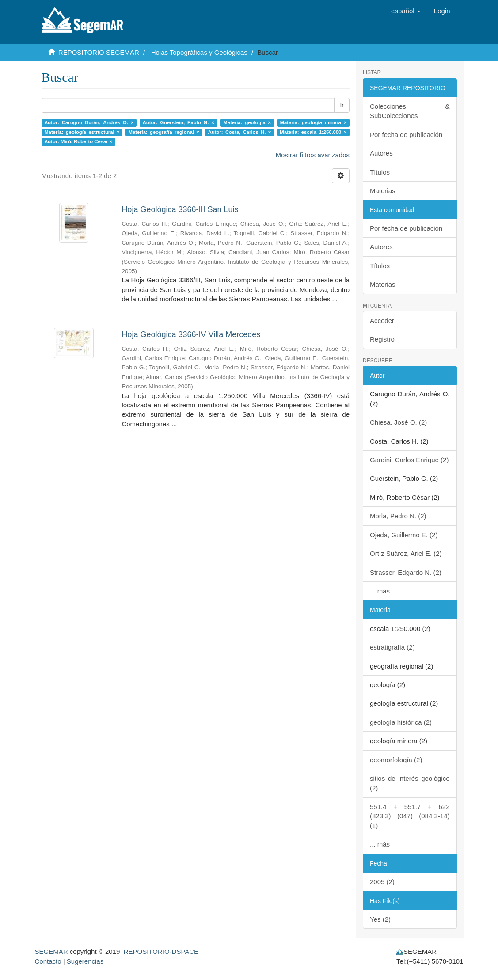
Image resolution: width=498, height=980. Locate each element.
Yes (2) (380, 919)
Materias (383, 191)
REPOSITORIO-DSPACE (161, 952)
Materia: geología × (247, 122)
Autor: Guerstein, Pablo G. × (179, 122)
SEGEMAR (51, 952)
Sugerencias (85, 961)
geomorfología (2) (396, 760)
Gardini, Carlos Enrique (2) (409, 460)
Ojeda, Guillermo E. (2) (404, 535)
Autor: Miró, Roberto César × (78, 141)
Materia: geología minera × (314, 122)
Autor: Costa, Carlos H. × (240, 132)
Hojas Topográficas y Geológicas (199, 52)
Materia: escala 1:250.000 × (313, 132)
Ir (342, 105)
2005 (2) (382, 882)
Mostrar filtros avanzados (312, 155)
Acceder (382, 321)
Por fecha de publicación (406, 135)
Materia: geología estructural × (82, 132)
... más (380, 591)
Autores (381, 153)
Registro (382, 339)
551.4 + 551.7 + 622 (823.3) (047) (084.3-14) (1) (410, 816)
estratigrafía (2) (392, 647)
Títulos (380, 172)
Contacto (48, 961)
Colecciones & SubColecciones (410, 111)
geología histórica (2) (401, 722)
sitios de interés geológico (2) (410, 783)
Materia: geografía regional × (164, 132)
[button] (406, 11)
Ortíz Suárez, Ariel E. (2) (406, 553)
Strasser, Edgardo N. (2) (406, 572)
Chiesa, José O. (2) (398, 422)
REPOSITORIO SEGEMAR (99, 52)
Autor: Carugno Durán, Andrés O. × (89, 122)
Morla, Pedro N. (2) (398, 516)
